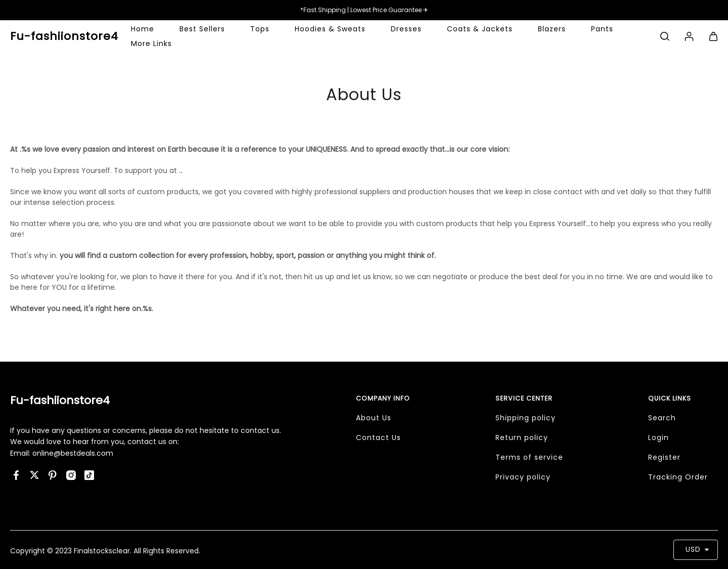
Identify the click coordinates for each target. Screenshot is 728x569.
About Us (374, 418)
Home (143, 29)
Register (664, 457)
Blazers (552, 29)
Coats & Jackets (480, 29)
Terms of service (529, 457)
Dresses (406, 29)
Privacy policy (523, 477)
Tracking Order (678, 477)
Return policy (522, 437)
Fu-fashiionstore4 (60, 400)
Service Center (524, 398)
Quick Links (670, 398)
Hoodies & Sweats (330, 29)
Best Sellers (202, 29)
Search (662, 418)
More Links (151, 43)
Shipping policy (526, 418)
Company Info (383, 398)
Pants (602, 29)
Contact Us (378, 437)
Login (658, 437)
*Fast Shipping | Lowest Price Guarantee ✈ (364, 10)
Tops (260, 29)
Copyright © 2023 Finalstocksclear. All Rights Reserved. (105, 551)
